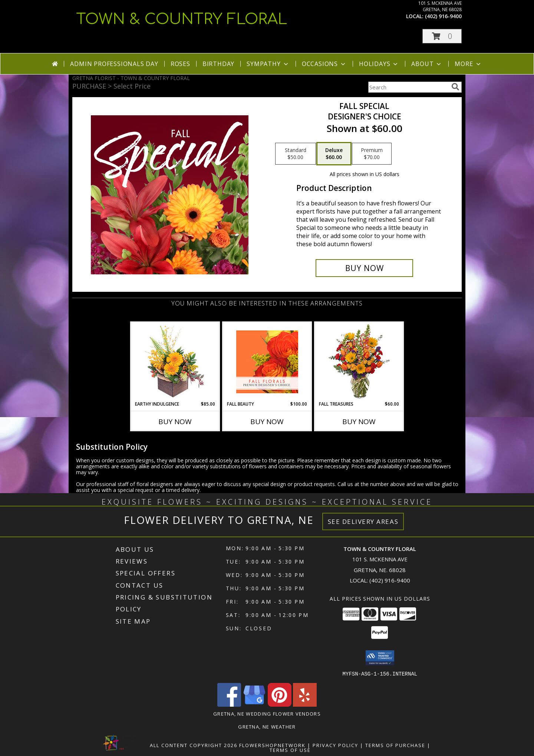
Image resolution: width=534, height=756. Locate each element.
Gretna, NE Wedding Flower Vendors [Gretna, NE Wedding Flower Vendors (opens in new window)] (267, 713)
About (427, 64)
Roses (180, 64)
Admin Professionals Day (114, 64)
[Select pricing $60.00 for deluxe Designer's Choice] (334, 154)
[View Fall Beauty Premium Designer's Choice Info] (267, 362)
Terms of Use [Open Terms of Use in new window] (290, 750)
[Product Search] (408, 87)
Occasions (324, 64)
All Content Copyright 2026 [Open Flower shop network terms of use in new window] (194, 745)
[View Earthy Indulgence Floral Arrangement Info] (175, 362)
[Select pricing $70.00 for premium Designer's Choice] (372, 154)
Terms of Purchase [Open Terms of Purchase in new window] (395, 745)
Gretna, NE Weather (267, 726)
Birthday (218, 64)
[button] (442, 36)
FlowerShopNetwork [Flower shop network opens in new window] (272, 745)
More (468, 64)
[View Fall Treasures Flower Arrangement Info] (359, 362)
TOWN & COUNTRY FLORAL (182, 19)
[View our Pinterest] (280, 704)
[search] (455, 87)
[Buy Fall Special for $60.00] (364, 268)
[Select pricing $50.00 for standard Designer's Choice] (296, 154)
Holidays (379, 64)
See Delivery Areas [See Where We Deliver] (363, 521)
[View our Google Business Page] (254, 704)
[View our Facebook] (229, 704)
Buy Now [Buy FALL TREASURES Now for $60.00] (359, 422)
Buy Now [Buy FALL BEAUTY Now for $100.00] (267, 422)
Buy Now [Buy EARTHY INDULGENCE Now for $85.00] (175, 422)
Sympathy (268, 64)
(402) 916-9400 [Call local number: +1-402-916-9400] (443, 16)
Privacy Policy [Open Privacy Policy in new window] (335, 745)
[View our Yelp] (305, 704)
